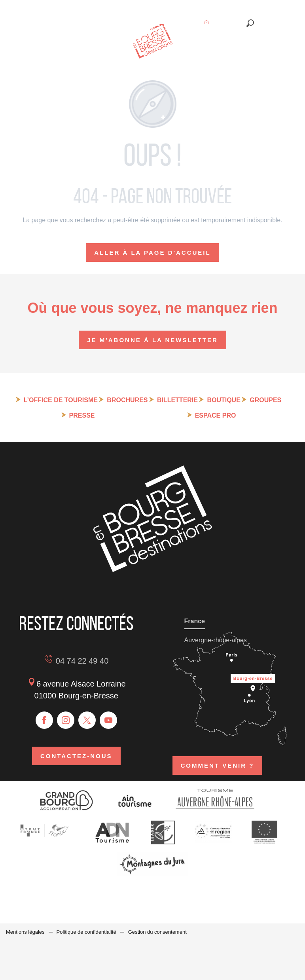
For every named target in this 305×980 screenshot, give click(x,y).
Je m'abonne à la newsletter (152, 340)
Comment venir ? (218, 765)
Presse (82, 415)
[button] (250, 23)
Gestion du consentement (157, 932)
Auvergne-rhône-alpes (216, 640)
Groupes (265, 400)
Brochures (127, 400)
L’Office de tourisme (61, 400)
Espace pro (216, 415)
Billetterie (177, 400)
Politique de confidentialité (86, 932)
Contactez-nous (76, 756)
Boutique (224, 400)
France (195, 621)
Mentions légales (25, 932)
